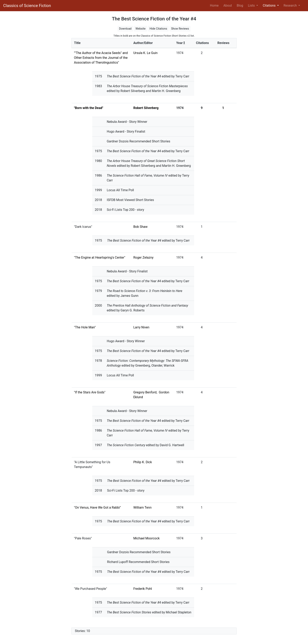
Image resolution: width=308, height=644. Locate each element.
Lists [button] (252, 5)
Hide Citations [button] (158, 29)
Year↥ (181, 43)
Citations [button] (270, 5)
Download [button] (125, 29)
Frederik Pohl (143, 589)
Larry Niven (141, 327)
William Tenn (142, 507)
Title (77, 43)
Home (215, 5)
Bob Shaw (140, 227)
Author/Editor (143, 43)
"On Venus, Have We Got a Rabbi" (97, 507)
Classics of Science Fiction (27, 6)
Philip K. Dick (143, 462)
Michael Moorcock (146, 538)
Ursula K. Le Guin (145, 53)
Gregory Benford (145, 392)
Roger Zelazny (143, 257)
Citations (202, 43)
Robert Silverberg (146, 108)
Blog (240, 5)
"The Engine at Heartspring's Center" (100, 257)
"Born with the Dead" (89, 108)
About (228, 5)
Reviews (223, 43)
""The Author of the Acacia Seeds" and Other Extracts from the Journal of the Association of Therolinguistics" (101, 58)
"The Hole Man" (85, 327)
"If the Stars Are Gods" (90, 392)
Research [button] (291, 5)
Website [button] (140, 29)
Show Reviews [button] (180, 29)
